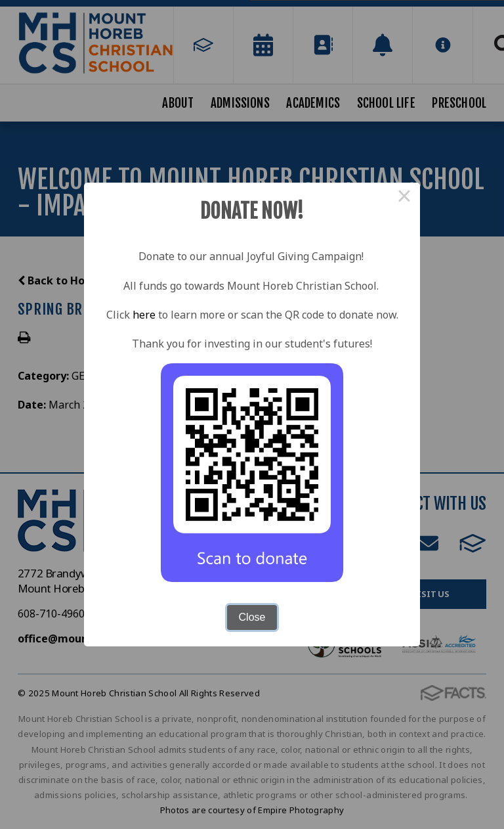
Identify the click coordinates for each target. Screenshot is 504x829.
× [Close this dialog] (404, 198)
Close (252, 617)
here (144, 315)
